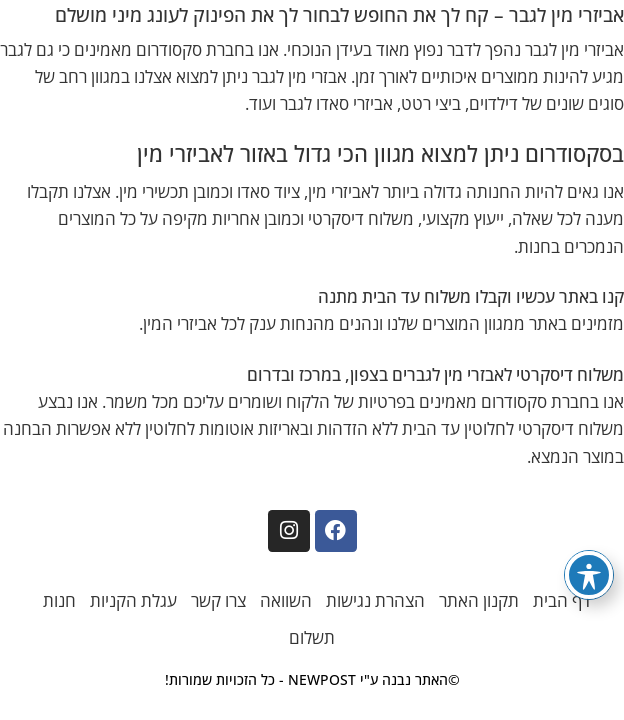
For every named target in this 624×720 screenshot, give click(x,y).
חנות (59, 600)
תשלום (312, 637)
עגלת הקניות (133, 600)
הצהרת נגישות (375, 600)
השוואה (286, 600)
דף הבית (562, 600)
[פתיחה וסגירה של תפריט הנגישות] (589, 575)
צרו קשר (218, 600)
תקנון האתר (479, 600)
